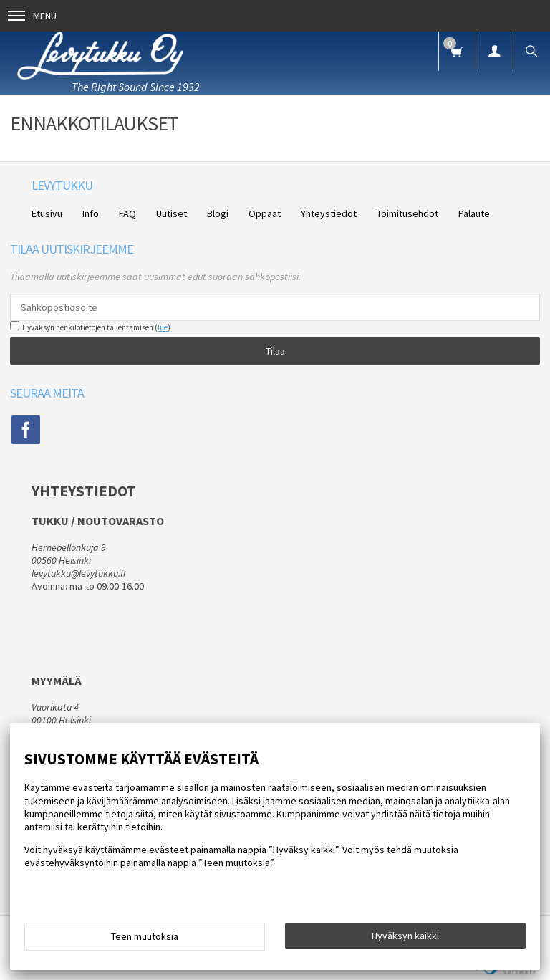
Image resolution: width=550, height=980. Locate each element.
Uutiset (172, 213)
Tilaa (275, 351)
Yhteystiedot (329, 213)
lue (163, 327)
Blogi (218, 213)
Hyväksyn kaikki (405, 936)
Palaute (474, 213)
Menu (32, 16)
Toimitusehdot (407, 213)
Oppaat (265, 213)
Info (91, 213)
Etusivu (47, 213)
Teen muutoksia (145, 936)
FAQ (127, 213)
